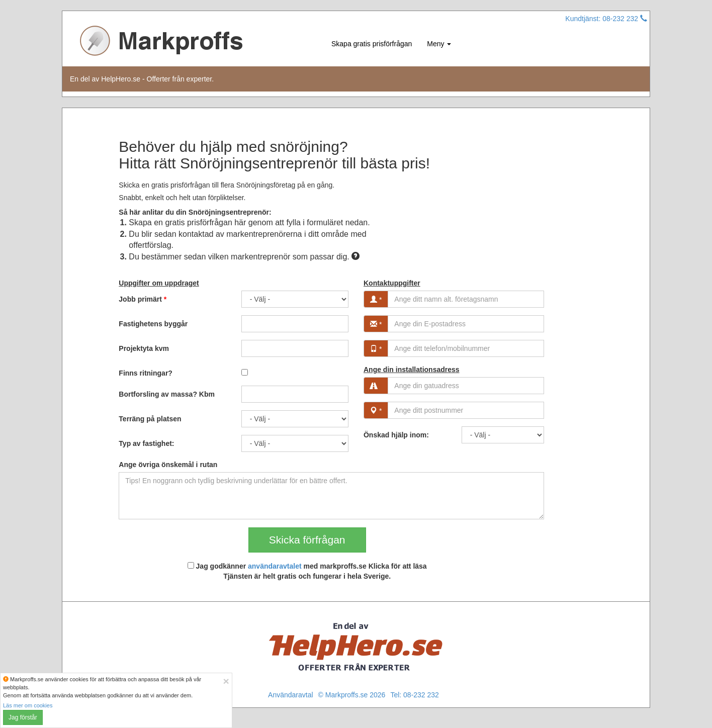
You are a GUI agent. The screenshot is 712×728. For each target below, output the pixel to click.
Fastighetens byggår (153, 324)
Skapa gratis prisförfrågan (372, 44)
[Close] (226, 681)
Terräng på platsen (150, 419)
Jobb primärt (143, 299)
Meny (439, 44)
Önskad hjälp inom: (396, 435)
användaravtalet (275, 566)
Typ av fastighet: (146, 443)
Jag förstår (23, 717)
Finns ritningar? (146, 373)
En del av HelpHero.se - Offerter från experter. (142, 79)
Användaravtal (291, 695)
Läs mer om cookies (28, 705)
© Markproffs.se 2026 (352, 695)
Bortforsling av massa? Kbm (167, 394)
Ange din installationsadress (412, 370)
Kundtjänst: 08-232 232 (606, 19)
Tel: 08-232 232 (415, 695)
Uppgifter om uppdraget (159, 283)
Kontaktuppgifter (392, 283)
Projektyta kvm (144, 348)
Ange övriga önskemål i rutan (168, 465)
